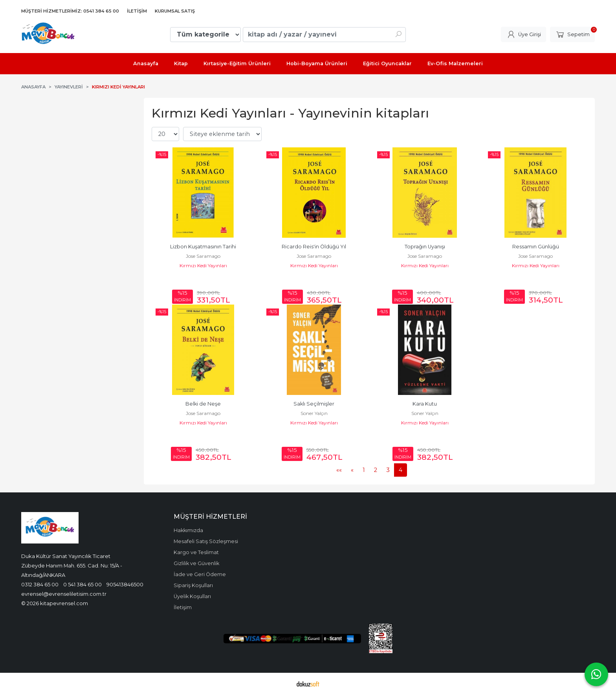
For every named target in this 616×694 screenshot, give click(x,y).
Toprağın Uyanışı (425, 247)
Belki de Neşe (203, 404)
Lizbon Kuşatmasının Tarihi (203, 247)
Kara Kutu (425, 404)
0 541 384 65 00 (82, 584)
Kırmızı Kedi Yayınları (203, 265)
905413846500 (125, 584)
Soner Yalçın (314, 413)
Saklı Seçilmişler (314, 404)
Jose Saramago (203, 256)
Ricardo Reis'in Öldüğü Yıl (314, 247)
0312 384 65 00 (40, 584)
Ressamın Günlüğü (536, 247)
